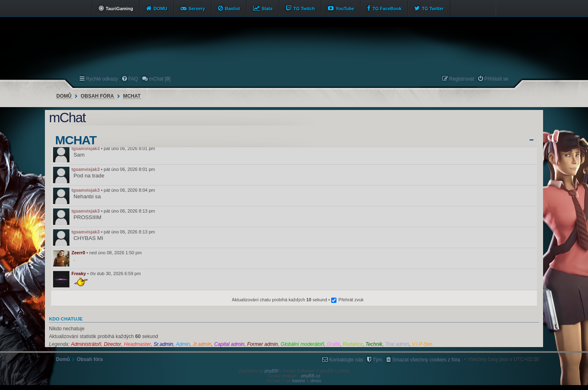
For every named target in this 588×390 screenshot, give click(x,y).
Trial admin (397, 344)
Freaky (79, 273)
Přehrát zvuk (351, 300)
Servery (197, 9)
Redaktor (353, 344)
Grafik (333, 344)
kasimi (299, 381)
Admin (183, 344)
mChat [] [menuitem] (160, 79)
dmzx (316, 381)
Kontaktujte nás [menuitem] (346, 360)
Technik (374, 344)
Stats (267, 9)
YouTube (345, 9)
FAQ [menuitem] (133, 79)
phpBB (271, 371)
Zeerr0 (78, 253)
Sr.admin (163, 344)
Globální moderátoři (302, 344)
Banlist (233, 9)
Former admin (262, 344)
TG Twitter (433, 9)
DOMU (160, 9)
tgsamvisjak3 (86, 148)
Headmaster (138, 344)
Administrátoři (86, 344)
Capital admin (229, 344)
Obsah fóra (97, 96)
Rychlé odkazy (102, 79)
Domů (64, 96)
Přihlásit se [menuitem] (496, 79)
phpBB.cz (311, 376)
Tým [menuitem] (377, 360)
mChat (132, 96)
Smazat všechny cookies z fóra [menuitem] (426, 360)
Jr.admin (202, 344)
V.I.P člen (422, 344)
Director (112, 344)
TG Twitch (304, 9)
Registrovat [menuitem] (462, 79)
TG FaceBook (387, 9)
